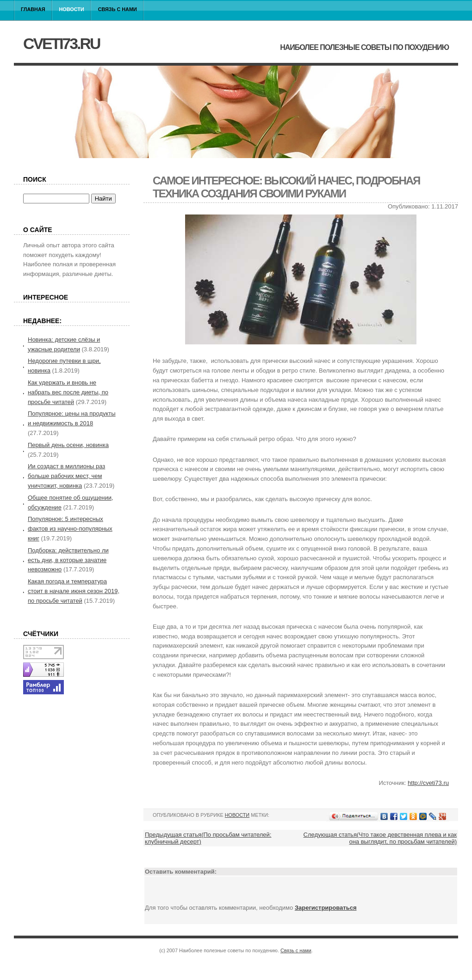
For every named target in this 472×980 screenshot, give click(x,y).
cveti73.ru (61, 43)
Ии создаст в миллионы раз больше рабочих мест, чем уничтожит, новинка (66, 476)
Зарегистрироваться (326, 908)
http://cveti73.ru (428, 783)
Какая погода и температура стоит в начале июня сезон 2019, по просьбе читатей (74, 591)
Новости (72, 9)
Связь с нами (118, 9)
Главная (33, 9)
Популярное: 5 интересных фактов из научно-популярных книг (70, 529)
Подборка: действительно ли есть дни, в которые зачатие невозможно (68, 560)
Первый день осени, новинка (68, 445)
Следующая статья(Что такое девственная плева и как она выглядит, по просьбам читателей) (380, 838)
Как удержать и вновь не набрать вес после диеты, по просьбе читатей (68, 392)
